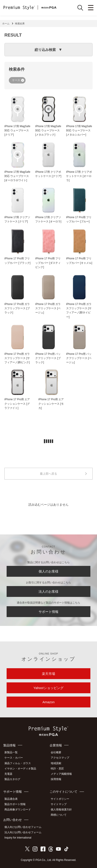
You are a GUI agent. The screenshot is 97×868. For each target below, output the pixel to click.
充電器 (8, 774)
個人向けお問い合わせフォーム (23, 827)
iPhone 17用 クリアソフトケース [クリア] (17, 219)
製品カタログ (12, 779)
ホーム (6, 23)
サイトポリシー (60, 799)
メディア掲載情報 (61, 774)
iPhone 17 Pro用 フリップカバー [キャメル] (79, 261)
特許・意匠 (57, 769)
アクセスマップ (60, 758)
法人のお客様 (48, 591)
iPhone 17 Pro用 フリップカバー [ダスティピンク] (48, 263)
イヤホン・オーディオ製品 (20, 769)
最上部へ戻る (48, 474)
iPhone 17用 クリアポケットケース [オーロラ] (79, 176)
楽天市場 (48, 674)
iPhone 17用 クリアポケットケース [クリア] (48, 174)
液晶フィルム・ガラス (18, 763)
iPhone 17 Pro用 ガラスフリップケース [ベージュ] (48, 308)
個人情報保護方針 (61, 810)
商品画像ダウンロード (18, 810)
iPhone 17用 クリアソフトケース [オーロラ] (48, 219)
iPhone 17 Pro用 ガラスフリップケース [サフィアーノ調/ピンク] (17, 358)
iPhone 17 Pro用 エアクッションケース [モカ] (51, 404)
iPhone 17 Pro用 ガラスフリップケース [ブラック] (17, 308)
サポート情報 (48, 612)
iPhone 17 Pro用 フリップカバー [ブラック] (17, 261)
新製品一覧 (11, 752)
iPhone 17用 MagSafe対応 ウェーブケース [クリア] (17, 130)
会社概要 (56, 752)
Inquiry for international (18, 838)
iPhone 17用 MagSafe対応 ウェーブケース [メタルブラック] (48, 130)
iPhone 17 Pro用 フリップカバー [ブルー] (79, 219)
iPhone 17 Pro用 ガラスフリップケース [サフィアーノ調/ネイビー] (79, 311)
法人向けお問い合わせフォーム (23, 832)
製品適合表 (11, 799)
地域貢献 (56, 763)
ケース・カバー (14, 758)
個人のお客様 (48, 571)
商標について (59, 815)
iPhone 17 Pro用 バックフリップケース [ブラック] (48, 358)
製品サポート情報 (15, 804)
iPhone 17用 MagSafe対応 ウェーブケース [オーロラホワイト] (17, 176)
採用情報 (56, 779)
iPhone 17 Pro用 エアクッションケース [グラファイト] (17, 404)
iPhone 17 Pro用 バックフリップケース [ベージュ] (79, 358)
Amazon (48, 702)
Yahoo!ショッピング (48, 688)
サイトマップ (59, 804)
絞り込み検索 (45, 50)
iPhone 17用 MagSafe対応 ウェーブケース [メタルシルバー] (79, 130)
